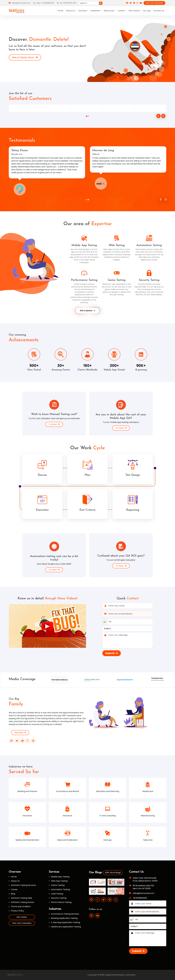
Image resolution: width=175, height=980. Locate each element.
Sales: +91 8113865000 (44, 3)
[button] (105, 622)
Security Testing (59, 898)
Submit (112, 653)
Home (60, 11)
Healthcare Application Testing (66, 927)
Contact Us (159, 11)
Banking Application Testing (64, 918)
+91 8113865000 (140, 898)
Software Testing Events (23, 902)
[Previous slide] (158, 116)
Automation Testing (60, 889)
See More (20, 733)
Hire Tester (22, 917)
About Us (15, 881)
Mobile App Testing (60, 877)
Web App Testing (59, 881)
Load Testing (57, 894)
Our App (147, 11)
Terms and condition (21, 906)
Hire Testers (134, 11)
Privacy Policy (17, 911)
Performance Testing (61, 902)
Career (14, 889)
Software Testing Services (23, 885)
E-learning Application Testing (66, 922)
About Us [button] (70, 11)
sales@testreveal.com (20, 3)
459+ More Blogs (113, 873)
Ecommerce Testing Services (65, 914)
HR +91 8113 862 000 (66, 3)
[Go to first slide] (163, 116)
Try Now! (54, 424)
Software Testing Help (22, 898)
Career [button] (121, 11)
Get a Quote (87, 311)
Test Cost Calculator (154, 3)
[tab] (87, 116)
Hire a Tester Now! (25, 57)
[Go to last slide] (161, 199)
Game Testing (58, 885)
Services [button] (83, 11)
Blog (13, 894)
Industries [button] (95, 11)
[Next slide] (166, 199)
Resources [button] (109, 11)
